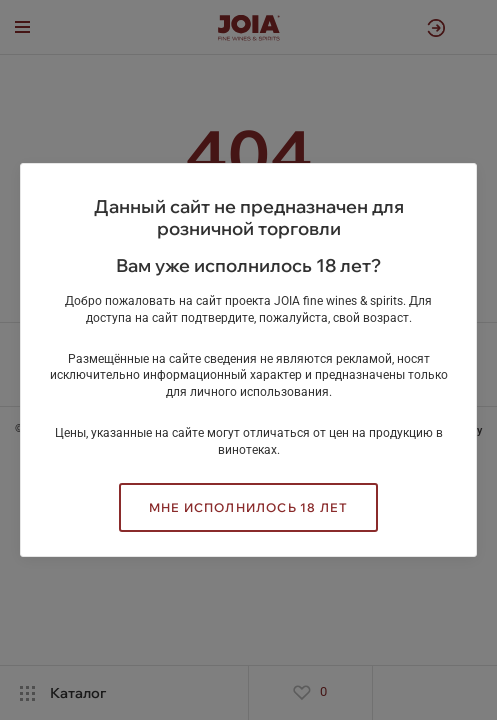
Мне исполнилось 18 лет (248, 507)
